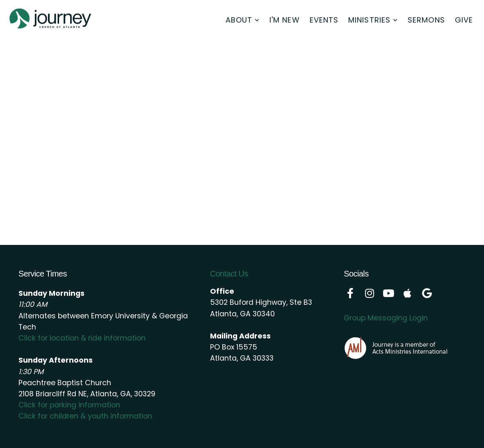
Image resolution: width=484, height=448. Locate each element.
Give (464, 20)
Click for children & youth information (85, 416)
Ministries (373, 20)
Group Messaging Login (386, 318)
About (243, 20)
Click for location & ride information (82, 338)
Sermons (426, 20)
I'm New (285, 20)
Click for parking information (69, 405)
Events (324, 20)
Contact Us (229, 274)
